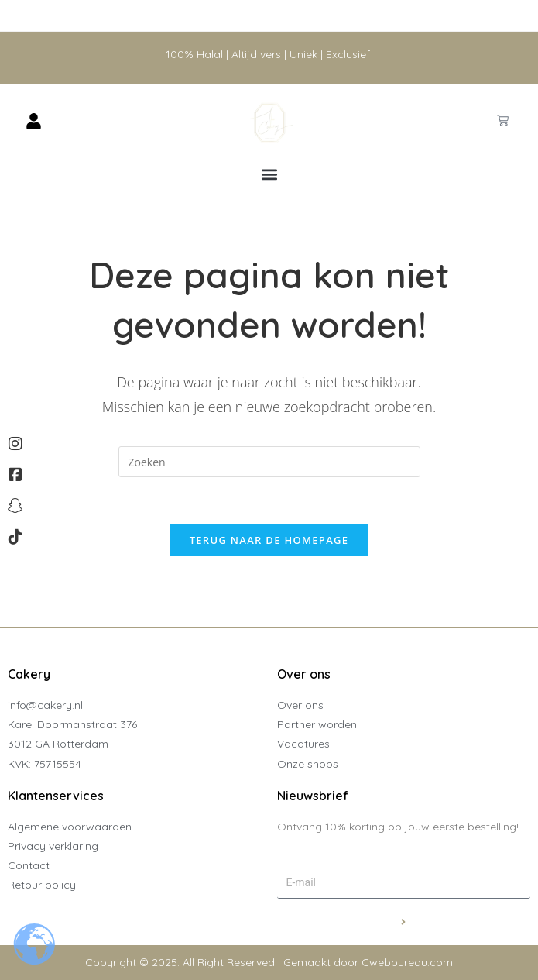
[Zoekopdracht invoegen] (269, 462)
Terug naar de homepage (269, 540)
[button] (269, 175)
